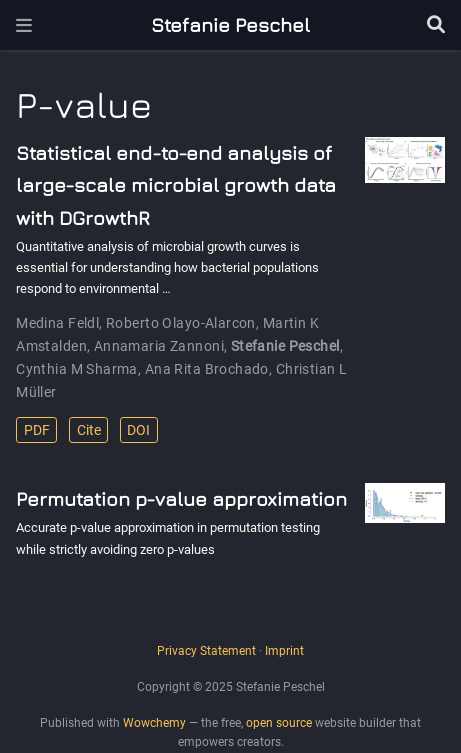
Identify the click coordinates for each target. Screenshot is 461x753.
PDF (37, 430)
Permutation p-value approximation (181, 498)
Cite (89, 430)
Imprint (284, 651)
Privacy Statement (206, 651)
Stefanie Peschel (230, 24)
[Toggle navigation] (24, 25)
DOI (138, 430)
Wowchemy (154, 723)
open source (279, 723)
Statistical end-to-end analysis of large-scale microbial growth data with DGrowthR (176, 184)
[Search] (436, 25)
